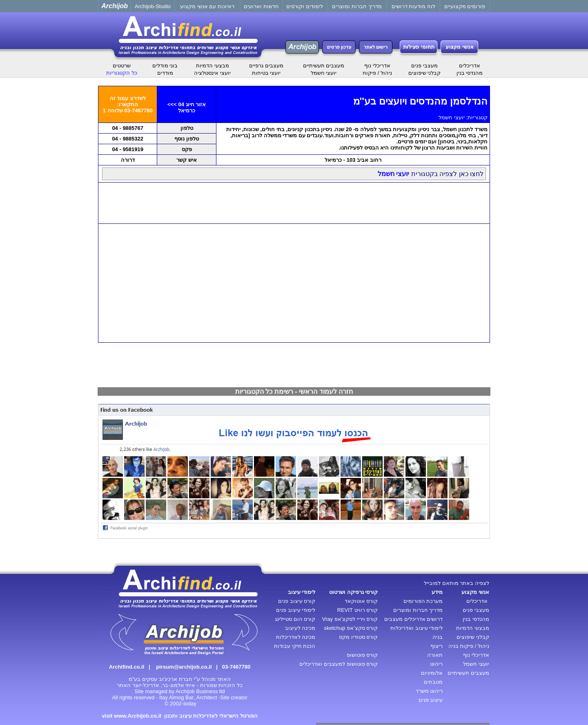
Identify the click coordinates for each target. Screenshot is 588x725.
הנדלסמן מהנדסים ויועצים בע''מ (420, 101)
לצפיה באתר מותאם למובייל (457, 583)
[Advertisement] (294, 203)
